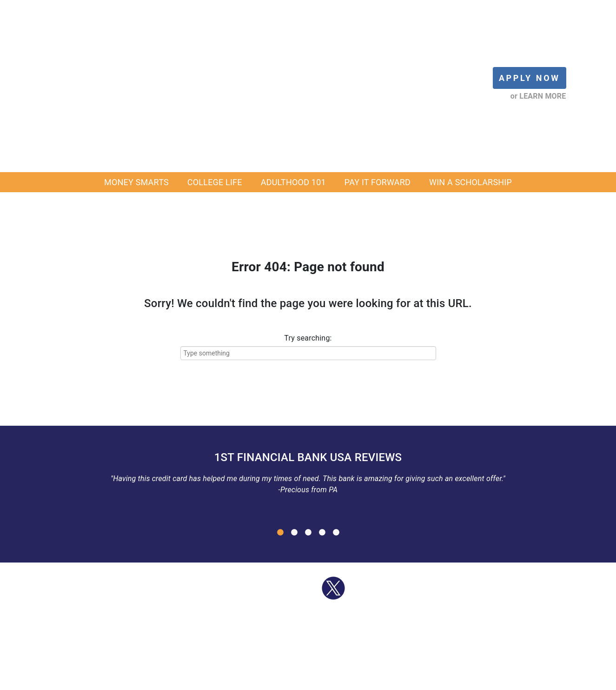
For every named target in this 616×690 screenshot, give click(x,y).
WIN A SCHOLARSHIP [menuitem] (470, 57)
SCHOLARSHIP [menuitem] (281, 680)
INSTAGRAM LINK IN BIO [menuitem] (464, 680)
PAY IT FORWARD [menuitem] (378, 57)
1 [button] (280, 408)
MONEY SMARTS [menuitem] (136, 57)
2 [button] (294, 408)
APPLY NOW (530, 16)
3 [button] (308, 408)
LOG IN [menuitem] (137, 680)
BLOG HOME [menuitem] (99, 680)
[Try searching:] (308, 228)
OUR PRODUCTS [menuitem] (226, 680)
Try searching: (308, 213)
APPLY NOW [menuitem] (174, 680)
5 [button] (336, 408)
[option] (308, 351)
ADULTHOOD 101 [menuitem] (293, 57)
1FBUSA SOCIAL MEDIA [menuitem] (348, 680)
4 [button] (322, 408)
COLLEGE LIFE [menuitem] (215, 57)
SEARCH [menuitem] (523, 680)
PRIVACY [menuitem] (405, 680)
